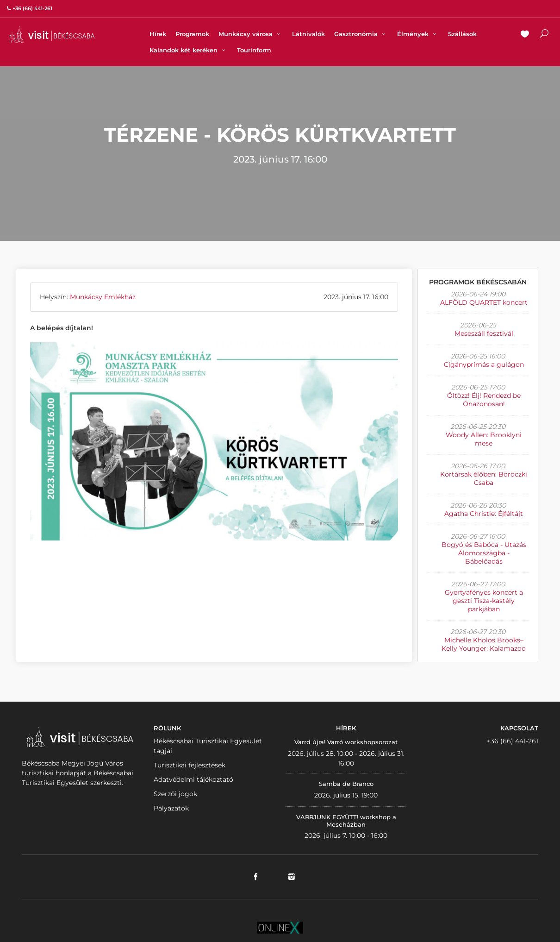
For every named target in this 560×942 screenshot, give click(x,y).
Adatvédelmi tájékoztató (193, 779)
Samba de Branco (346, 784)
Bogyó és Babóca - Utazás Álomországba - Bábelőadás (484, 553)
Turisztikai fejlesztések (190, 765)
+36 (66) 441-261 (513, 741)
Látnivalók (308, 34)
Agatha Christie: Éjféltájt (484, 514)
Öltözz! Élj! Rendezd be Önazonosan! (484, 400)
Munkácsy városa (251, 34)
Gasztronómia (361, 34)
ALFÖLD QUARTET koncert (484, 302)
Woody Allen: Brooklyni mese (484, 439)
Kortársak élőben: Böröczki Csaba (484, 478)
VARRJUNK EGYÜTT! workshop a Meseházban (346, 821)
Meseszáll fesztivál (484, 333)
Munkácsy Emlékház (103, 297)
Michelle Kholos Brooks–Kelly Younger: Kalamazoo (484, 644)
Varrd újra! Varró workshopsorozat (346, 742)
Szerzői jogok (175, 794)
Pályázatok (171, 808)
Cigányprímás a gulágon (484, 364)
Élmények (418, 34)
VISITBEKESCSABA (52, 35)
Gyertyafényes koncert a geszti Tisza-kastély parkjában (484, 601)
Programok (192, 34)
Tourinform (254, 50)
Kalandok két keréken (189, 50)
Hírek (158, 34)
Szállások (462, 34)
